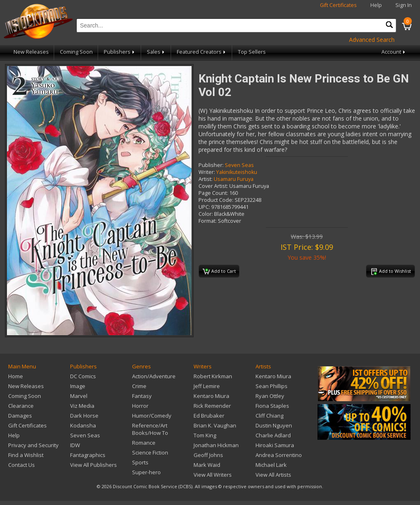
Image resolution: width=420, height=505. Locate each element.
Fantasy (142, 396)
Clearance (21, 406)
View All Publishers (94, 465)
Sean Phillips (272, 386)
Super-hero (146, 472)
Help (376, 5)
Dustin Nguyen (274, 425)
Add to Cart (219, 272)
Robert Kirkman (213, 376)
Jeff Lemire (207, 386)
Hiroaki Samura (275, 445)
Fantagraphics (88, 455)
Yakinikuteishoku (237, 172)
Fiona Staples (272, 406)
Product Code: (216, 200)
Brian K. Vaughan (215, 425)
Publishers (120, 52)
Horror (140, 406)
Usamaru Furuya (234, 179)
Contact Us (22, 465)
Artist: (205, 179)
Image (78, 386)
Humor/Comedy (152, 416)
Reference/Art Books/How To (150, 429)
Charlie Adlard (273, 435)
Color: (206, 214)
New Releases (31, 52)
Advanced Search (372, 40)
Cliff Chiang (269, 416)
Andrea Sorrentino (279, 455)
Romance (144, 443)
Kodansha (83, 425)
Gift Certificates (338, 5)
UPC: (204, 207)
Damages (20, 416)
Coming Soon (76, 52)
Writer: (207, 172)
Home (16, 376)
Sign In (404, 5)
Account (394, 52)
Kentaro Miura (211, 396)
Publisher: (211, 165)
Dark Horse (84, 416)
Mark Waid (207, 465)
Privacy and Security (33, 445)
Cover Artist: (213, 186)
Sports (140, 462)
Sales (156, 52)
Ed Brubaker (209, 416)
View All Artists (273, 475)
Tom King (205, 435)
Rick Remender (212, 406)
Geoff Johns (208, 455)
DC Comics (83, 376)
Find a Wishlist (26, 455)
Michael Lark (271, 465)
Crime (139, 386)
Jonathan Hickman (216, 445)
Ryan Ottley (270, 396)
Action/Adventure (154, 376)
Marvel (79, 396)
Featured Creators (202, 52)
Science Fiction (150, 452)
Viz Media (82, 406)
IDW (75, 445)
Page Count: (213, 193)
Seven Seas (239, 165)
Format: (208, 221)
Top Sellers (252, 52)
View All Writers (213, 475)
